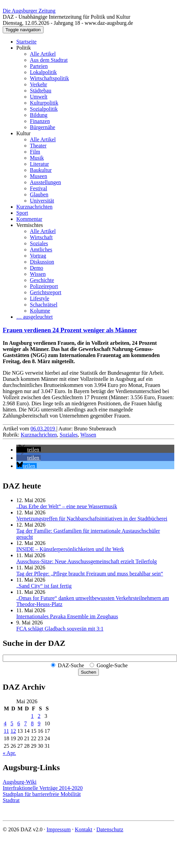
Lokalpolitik (43, 72)
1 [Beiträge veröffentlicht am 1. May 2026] (32, 716)
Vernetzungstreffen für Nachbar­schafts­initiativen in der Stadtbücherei (92, 519)
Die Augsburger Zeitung (29, 11)
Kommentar (29, 219)
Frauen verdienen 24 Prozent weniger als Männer (70, 330)
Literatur (39, 164)
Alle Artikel (43, 54)
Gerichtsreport (46, 292)
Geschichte (42, 280)
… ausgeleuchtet (34, 317)
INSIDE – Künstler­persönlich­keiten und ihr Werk (70, 549)
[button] (29, 450)
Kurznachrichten (34, 207)
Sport (22, 213)
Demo (37, 268)
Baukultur (41, 170)
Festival (39, 188)
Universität (42, 201)
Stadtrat (11, 800)
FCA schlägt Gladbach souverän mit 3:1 (60, 629)
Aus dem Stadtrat (49, 60)
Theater (38, 146)
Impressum (59, 829)
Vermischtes (30, 225)
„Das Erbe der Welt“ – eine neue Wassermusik (67, 506)
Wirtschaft (41, 237)
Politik (24, 48)
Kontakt (84, 829)
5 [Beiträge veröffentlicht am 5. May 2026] (12, 723)
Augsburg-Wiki (20, 782)
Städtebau (41, 91)
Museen (39, 176)
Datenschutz (110, 829)
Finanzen (40, 121)
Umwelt (39, 97)
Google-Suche (112, 665)
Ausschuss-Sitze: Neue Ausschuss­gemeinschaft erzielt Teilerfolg (87, 561)
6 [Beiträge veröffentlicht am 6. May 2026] (19, 723)
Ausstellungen (46, 182)
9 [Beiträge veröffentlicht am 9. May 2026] (39, 723)
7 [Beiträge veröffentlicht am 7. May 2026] (25, 723)
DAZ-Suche (71, 665)
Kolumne (40, 311)
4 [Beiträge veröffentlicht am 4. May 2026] (5, 723)
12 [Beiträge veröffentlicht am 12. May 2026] (13, 731)
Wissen (38, 274)
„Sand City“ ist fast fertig (44, 586)
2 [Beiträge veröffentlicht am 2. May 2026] (39, 716)
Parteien (39, 66)
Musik (37, 158)
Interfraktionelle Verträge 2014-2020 (43, 788)
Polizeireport (44, 286)
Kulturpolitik (44, 103)
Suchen (88, 672)
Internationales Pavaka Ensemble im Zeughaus (67, 616)
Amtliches (41, 250)
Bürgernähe (42, 127)
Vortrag (38, 256)
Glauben (39, 194)
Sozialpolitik (44, 109)
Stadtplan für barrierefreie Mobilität (42, 794)
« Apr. (9, 753)
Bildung (39, 115)
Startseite (26, 42)
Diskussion (42, 262)
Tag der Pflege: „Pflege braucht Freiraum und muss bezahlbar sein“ (90, 574)
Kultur (23, 133)
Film (35, 152)
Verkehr (39, 84)
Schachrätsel (44, 305)
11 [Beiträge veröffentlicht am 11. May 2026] (6, 731)
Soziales (39, 243)
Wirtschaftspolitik (49, 78)
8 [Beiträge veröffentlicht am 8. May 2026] (32, 723)
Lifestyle (40, 298)
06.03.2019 (43, 429)
